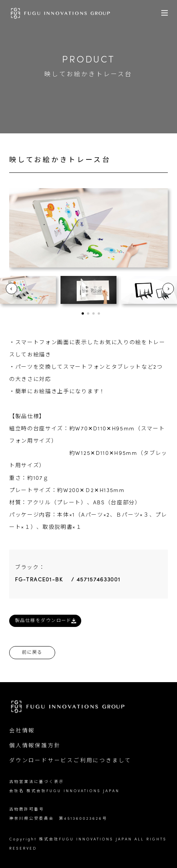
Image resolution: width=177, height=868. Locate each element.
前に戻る (32, 653)
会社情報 (22, 731)
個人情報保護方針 (35, 746)
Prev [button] (11, 289)
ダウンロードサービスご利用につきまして (70, 761)
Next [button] (168, 289)
